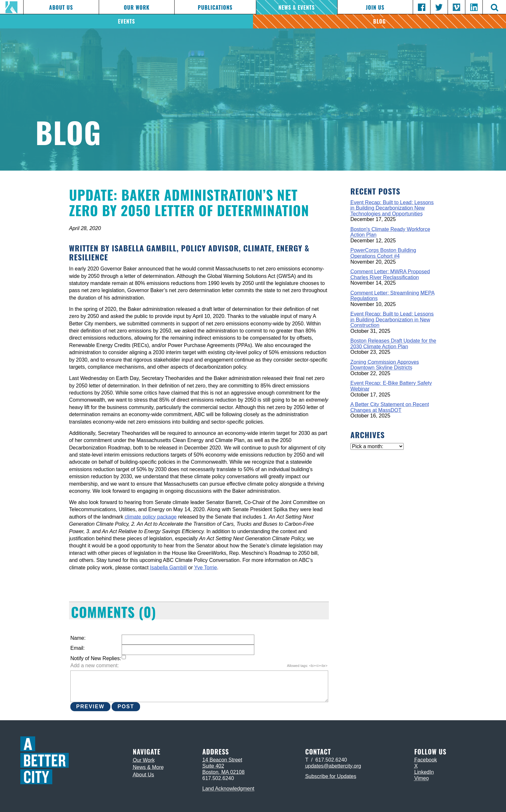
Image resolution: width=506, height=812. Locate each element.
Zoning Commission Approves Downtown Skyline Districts (385, 365)
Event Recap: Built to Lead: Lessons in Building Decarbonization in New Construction (392, 320)
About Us (61, 7)
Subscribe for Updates (331, 776)
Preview (90, 707)
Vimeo (422, 778)
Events (126, 21)
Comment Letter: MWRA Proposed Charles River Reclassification (390, 274)
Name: (78, 638)
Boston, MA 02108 (223, 772)
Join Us (375, 7)
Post (126, 707)
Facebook (426, 760)
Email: (77, 648)
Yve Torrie (205, 568)
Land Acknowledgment (228, 789)
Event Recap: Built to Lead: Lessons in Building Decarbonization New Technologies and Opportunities (392, 208)
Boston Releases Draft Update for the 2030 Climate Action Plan (393, 344)
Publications (215, 7)
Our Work (137, 7)
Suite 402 (213, 766)
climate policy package (151, 517)
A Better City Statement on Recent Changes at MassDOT (390, 407)
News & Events (297, 7)
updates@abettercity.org (333, 766)
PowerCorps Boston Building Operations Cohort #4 (383, 253)
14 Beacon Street (222, 760)
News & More (148, 767)
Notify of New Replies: (96, 658)
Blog (380, 21)
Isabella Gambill (168, 568)
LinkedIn (424, 772)
